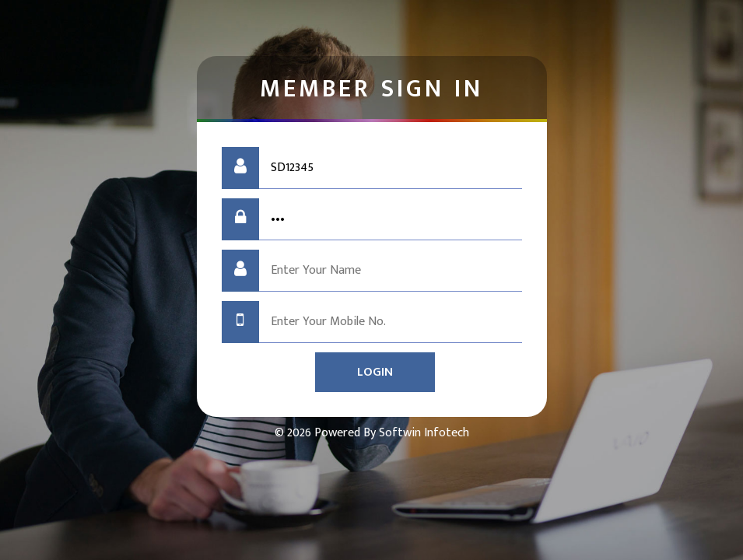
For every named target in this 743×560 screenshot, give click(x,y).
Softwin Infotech (422, 433)
